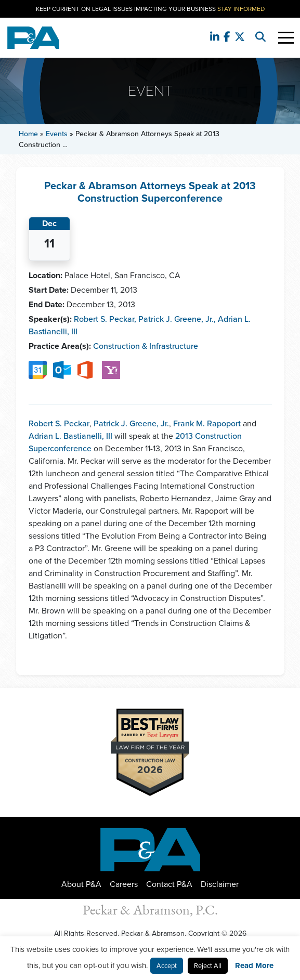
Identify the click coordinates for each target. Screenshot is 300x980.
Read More (254, 965)
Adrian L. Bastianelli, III (70, 436)
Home (28, 134)
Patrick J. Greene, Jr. (177, 319)
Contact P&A (169, 884)
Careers (124, 884)
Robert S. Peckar (105, 319)
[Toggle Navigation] (286, 38)
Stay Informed (241, 9)
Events (57, 134)
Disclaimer (220, 884)
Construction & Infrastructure (146, 346)
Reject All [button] (208, 966)
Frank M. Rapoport (207, 423)
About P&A (81, 884)
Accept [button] (167, 966)
